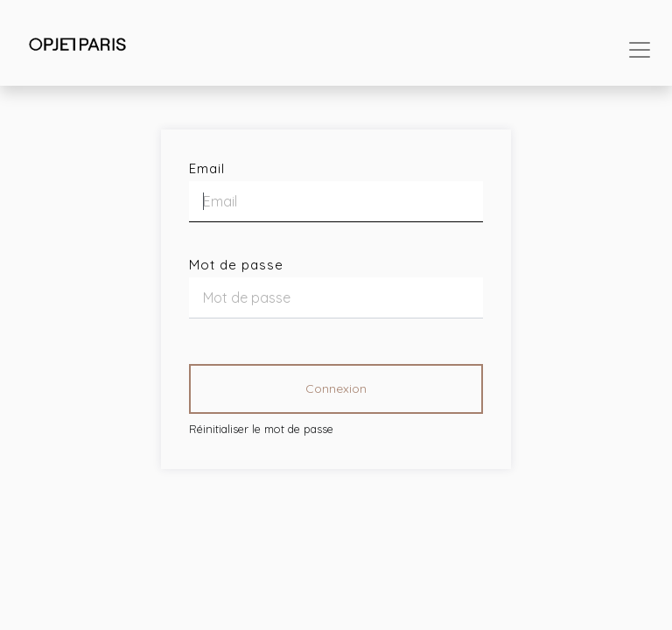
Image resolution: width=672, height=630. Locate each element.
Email (207, 168)
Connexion (336, 388)
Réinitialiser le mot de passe (261, 429)
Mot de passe (236, 265)
